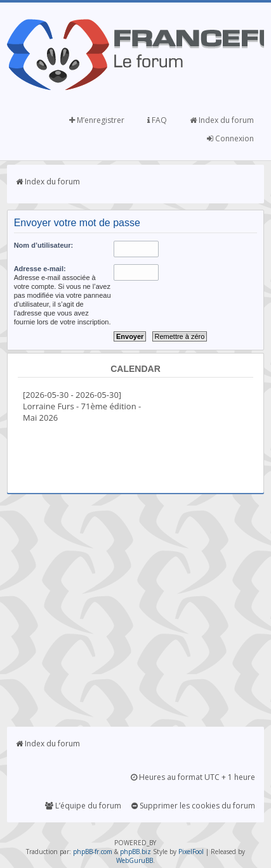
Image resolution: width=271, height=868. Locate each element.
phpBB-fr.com (93, 852)
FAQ (157, 120)
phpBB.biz (135, 852)
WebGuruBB (135, 860)
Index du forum (222, 120)
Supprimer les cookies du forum (193, 806)
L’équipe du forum (83, 806)
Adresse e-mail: (40, 269)
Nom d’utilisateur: (44, 245)
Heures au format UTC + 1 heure (193, 777)
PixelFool (191, 852)
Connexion (230, 138)
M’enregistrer (97, 120)
